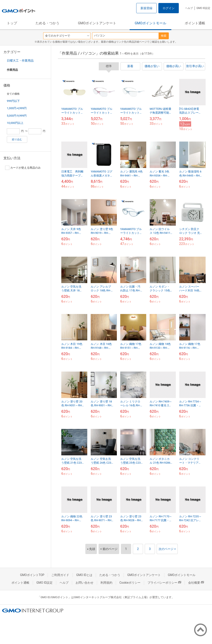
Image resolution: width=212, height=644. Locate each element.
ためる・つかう (47, 23)
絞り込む (17, 139)
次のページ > (167, 549)
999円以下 (13, 101)
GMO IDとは (84, 575)
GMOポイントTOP (32, 575)
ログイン (169, 8)
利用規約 (106, 583)
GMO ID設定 (203, 8)
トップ (12, 23)
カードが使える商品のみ (23, 168)
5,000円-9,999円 (17, 116)
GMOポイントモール (150, 23)
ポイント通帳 (195, 23)
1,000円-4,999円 (17, 108)
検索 (164, 36)
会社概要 (196, 583)
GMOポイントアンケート (97, 23)
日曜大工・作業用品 (20, 61)
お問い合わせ (85, 583)
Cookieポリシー (130, 583)
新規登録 (146, 8)
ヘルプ (189, 8)
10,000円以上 (15, 123)
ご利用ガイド (60, 575)
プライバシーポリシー (164, 583)
